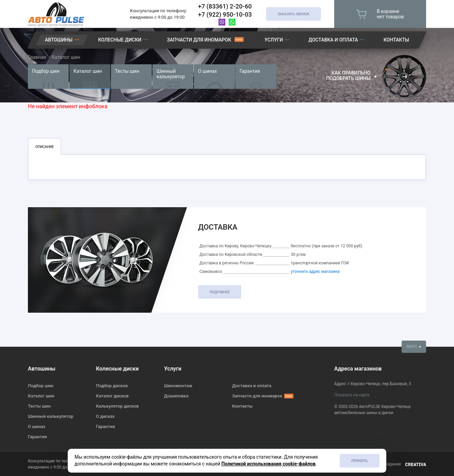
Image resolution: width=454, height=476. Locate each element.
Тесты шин (127, 71)
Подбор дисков (112, 386)
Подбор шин (46, 71)
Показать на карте (352, 395)
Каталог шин (88, 71)
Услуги (274, 40)
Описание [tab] (45, 147)
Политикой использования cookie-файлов (269, 464)
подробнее (220, 292)
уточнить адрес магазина (315, 272)
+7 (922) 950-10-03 (225, 14)
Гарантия (250, 71)
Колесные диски (120, 40)
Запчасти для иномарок (199, 40)
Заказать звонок (294, 14)
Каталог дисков (112, 396)
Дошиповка (176, 396)
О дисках (105, 416)
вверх (414, 347)
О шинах (207, 71)
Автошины (59, 40)
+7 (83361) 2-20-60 (225, 6)
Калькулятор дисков (117, 406)
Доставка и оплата (333, 40)
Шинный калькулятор (171, 74)
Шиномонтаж (178, 386)
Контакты (396, 40)
